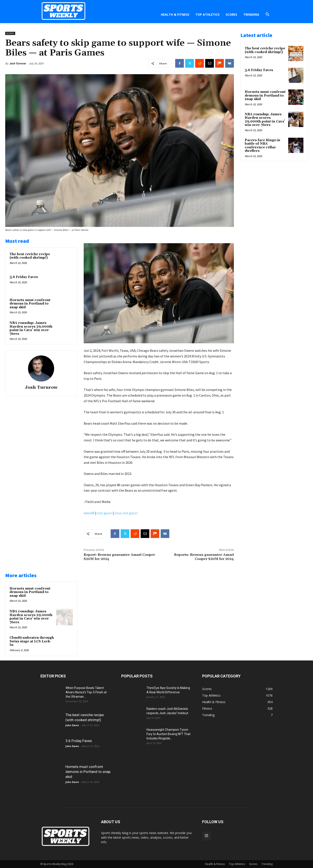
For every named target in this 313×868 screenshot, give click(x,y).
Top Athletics (207, 14)
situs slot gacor (126, 513)
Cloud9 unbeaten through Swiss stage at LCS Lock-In (32, 641)
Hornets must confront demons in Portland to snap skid (30, 304)
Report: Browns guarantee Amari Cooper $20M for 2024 (119, 557)
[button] (267, 15)
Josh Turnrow (18, 63)
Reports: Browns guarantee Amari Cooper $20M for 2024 (204, 557)
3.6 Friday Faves (24, 277)
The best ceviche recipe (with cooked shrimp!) (30, 256)
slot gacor (105, 513)
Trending (251, 14)
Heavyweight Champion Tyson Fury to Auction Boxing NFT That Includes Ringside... (168, 734)
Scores (231, 14)
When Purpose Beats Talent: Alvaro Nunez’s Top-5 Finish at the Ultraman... (86, 692)
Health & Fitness (175, 14)
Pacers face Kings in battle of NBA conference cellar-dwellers (262, 146)
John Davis (72, 725)
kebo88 (89, 513)
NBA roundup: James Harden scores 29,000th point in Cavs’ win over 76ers (31, 328)
